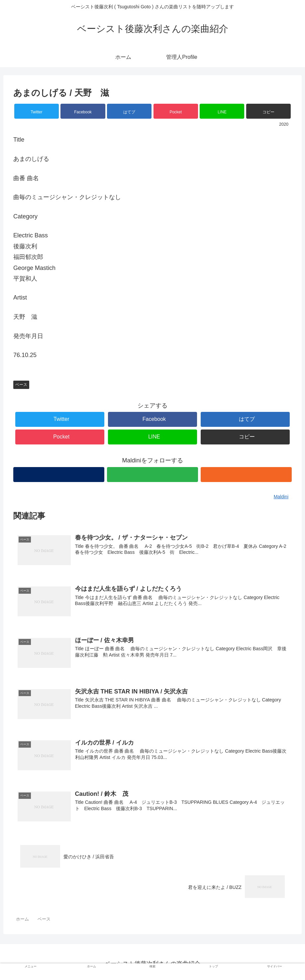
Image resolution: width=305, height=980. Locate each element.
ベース (21, 385)
